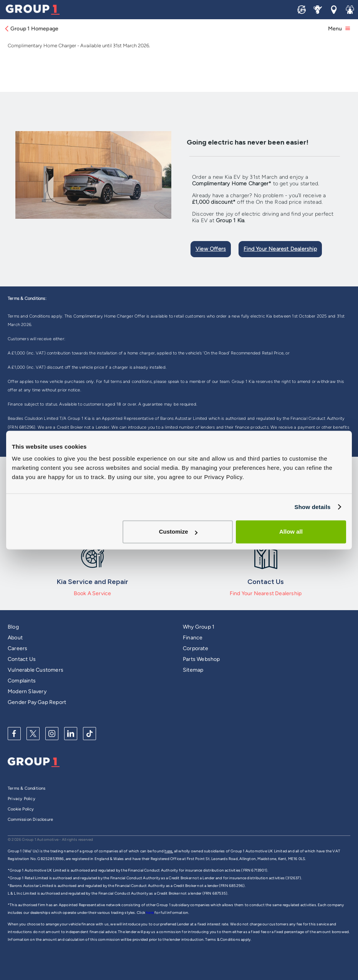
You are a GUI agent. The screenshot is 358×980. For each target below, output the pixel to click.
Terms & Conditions (27, 788)
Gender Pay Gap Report (37, 702)
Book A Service (93, 593)
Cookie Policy (21, 809)
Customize (178, 532)
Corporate (196, 648)
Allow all (291, 532)
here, (169, 851)
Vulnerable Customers (36, 670)
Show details (312, 507)
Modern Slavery (27, 691)
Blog (13, 627)
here (150, 913)
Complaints (22, 681)
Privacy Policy (22, 799)
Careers (17, 648)
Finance (193, 638)
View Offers (211, 249)
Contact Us (22, 659)
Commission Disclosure (30, 819)
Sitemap (193, 670)
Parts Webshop (201, 659)
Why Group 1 (199, 627)
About (15, 638)
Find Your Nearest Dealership (280, 249)
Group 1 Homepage (31, 29)
